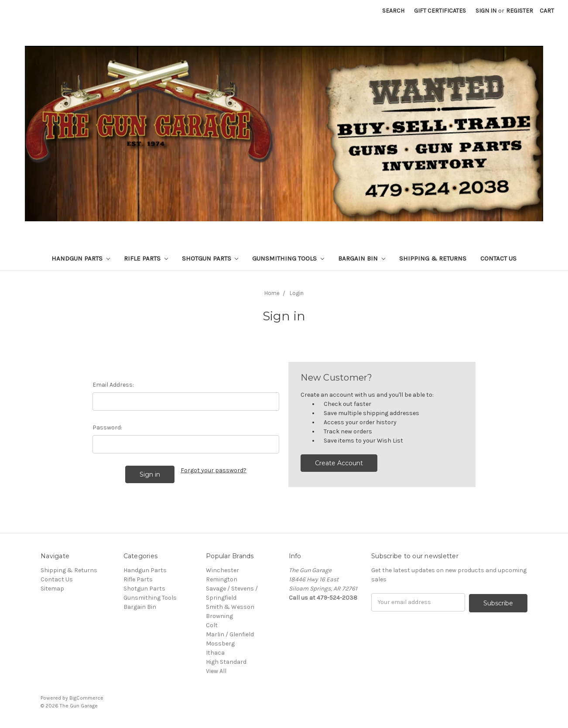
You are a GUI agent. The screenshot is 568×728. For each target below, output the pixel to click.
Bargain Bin (362, 258)
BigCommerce (86, 698)
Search (393, 11)
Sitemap (52, 589)
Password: (107, 428)
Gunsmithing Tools (288, 258)
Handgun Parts (81, 258)
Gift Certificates (440, 11)
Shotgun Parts (210, 258)
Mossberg (220, 644)
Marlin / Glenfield (230, 634)
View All (216, 671)
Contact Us (498, 258)
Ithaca (215, 653)
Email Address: (113, 385)
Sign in (486, 11)
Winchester (222, 570)
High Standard (226, 662)
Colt (212, 625)
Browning (219, 616)
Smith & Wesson (230, 607)
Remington (222, 579)
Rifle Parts (146, 258)
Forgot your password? (214, 470)
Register (520, 11)
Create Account (339, 463)
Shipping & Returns (433, 258)
